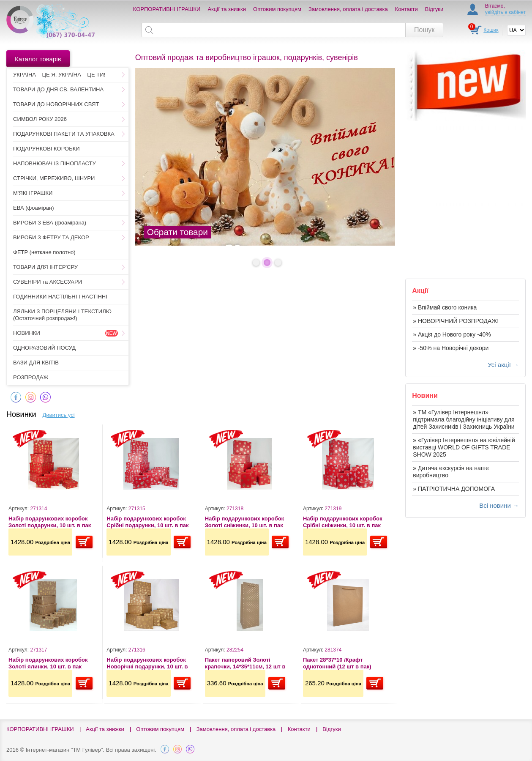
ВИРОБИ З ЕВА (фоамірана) (50, 223)
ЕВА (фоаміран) (33, 208)
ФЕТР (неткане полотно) (44, 252)
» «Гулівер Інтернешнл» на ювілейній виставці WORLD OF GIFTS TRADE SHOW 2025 (464, 447)
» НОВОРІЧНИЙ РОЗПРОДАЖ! (456, 321)
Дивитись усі (59, 415)
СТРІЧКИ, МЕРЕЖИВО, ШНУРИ (54, 178)
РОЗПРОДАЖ (31, 377)
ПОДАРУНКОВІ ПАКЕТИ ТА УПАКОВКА (64, 134)
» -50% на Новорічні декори (451, 348)
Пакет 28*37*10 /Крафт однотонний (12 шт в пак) (337, 663)
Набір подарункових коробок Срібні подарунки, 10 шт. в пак (147, 522)
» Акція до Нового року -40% (452, 334)
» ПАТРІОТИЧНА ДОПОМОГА (454, 489)
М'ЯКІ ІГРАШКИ (33, 193)
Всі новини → (499, 505)
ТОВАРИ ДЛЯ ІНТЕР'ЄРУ (45, 267)
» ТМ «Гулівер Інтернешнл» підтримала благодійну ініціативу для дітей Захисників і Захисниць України (464, 419)
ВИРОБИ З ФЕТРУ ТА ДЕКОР (51, 237)
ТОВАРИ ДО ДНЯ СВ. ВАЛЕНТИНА (58, 89)
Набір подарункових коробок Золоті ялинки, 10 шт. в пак (48, 663)
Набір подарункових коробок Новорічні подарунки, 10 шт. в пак (147, 663)
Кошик (491, 30)
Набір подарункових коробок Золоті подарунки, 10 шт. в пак (50, 522)
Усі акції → (503, 365)
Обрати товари (177, 232)
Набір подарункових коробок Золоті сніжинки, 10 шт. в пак (245, 522)
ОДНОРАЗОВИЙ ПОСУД (44, 348)
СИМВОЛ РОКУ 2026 (40, 119)
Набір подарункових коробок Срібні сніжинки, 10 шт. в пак (343, 522)
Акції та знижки (227, 9)
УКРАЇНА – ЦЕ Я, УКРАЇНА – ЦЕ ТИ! (59, 75)
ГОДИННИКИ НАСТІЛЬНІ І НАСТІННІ (60, 297)
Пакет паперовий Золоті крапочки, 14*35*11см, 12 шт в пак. (245, 663)
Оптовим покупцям (277, 9)
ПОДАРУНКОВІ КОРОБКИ (46, 149)
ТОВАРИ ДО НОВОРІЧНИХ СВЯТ (56, 104)
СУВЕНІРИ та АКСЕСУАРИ (48, 282)
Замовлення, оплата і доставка (348, 9)
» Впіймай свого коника (445, 307)
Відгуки (434, 9)
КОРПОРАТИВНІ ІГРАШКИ (167, 9)
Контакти (407, 9)
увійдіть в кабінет (505, 12)
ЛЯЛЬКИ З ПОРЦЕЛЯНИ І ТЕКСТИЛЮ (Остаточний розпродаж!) (62, 315)
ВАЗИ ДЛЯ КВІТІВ (36, 363)
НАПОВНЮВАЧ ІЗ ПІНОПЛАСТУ (55, 163)
